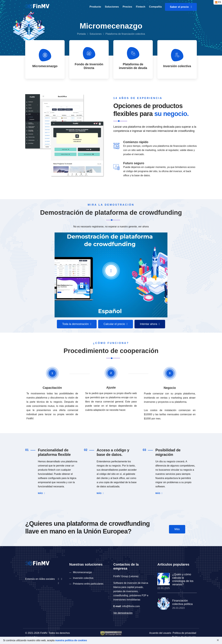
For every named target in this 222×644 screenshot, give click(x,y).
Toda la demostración (77, 324)
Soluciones (112, 7)
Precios (127, 7)
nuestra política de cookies (71, 640)
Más (41, 493)
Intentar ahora (150, 324)
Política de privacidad (184, 633)
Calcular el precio (116, 324)
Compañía (155, 7)
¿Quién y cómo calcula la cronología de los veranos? (183, 579)
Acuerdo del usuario (160, 633)
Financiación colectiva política (182, 602)
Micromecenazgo (82, 572)
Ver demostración (123, 613)
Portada (81, 34)
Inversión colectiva (83, 578)
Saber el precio (181, 7)
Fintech (141, 7)
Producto (95, 7)
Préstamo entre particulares (88, 584)
